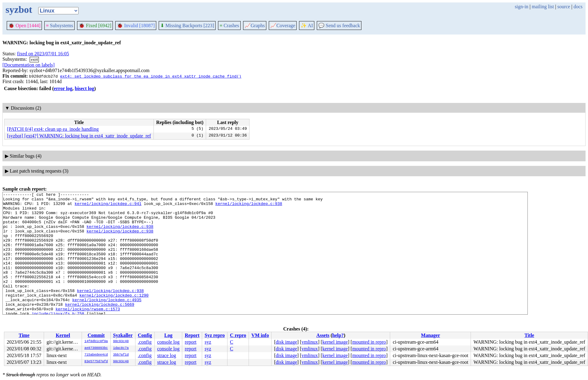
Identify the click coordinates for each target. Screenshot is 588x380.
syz (208, 342)
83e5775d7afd (96, 362)
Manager (431, 335)
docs (578, 7)
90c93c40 (121, 342)
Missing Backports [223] (187, 26)
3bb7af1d (121, 355)
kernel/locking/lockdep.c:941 (108, 206)
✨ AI (307, 26)
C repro (238, 335)
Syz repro (215, 335)
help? (338, 335)
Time (24, 335)
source (564, 7)
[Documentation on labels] (29, 65)
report (190, 342)
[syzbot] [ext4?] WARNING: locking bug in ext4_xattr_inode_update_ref (79, 136)
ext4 (34, 59)
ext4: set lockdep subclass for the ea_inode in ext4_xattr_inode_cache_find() (151, 76)
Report (192, 335)
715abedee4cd (96, 355)
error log (63, 88)
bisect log (84, 88)
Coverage (283, 26)
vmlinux (310, 342)
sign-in (521, 7)
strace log (167, 355)
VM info (260, 335)
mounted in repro (369, 342)
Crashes (229, 26)
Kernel (63, 335)
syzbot (19, 9)
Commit (96, 335)
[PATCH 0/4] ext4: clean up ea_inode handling (53, 129)
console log (168, 342)
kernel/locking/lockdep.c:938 (249, 206)
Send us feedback (339, 26)
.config (145, 342)
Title (529, 335)
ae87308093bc (96, 348)
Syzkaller (123, 335)
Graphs (255, 26)
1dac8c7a (121, 348)
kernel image (335, 342)
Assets (323, 335)
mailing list (543, 7)
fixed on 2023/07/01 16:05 (43, 54)
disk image (287, 342)
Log (168, 335)
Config (145, 335)
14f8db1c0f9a (96, 342)
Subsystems (59, 26)
